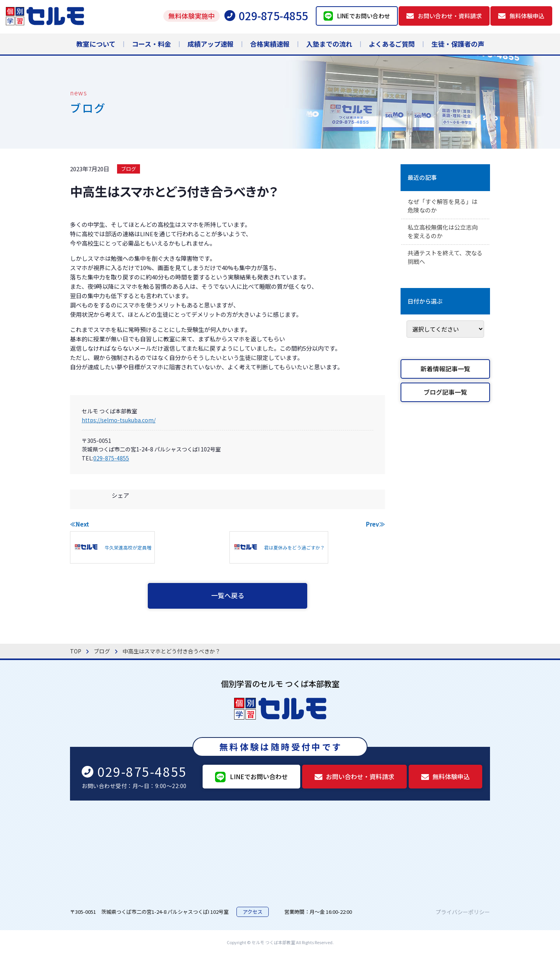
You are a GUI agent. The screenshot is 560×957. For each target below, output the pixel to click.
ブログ (129, 169)
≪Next (80, 524)
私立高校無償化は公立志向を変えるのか (445, 234)
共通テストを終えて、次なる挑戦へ (444, 260)
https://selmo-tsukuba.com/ (119, 420)
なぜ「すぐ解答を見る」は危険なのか (445, 207)
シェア (120, 495)
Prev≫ (375, 524)
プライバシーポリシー (463, 913)
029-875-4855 (111, 458)
